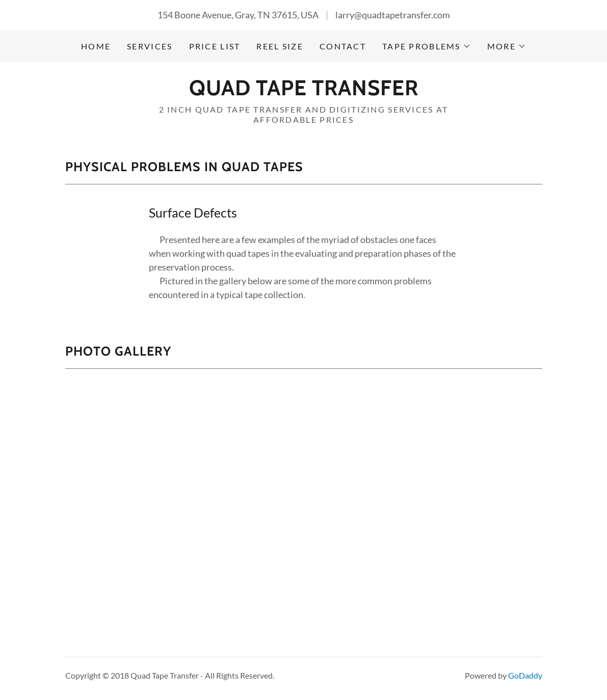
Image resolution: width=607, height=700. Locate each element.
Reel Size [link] (280, 46)
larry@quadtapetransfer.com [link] (393, 15)
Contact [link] (343, 46)
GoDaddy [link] (525, 675)
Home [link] (96, 46)
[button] (427, 46)
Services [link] (150, 46)
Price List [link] (215, 46)
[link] (304, 92)
